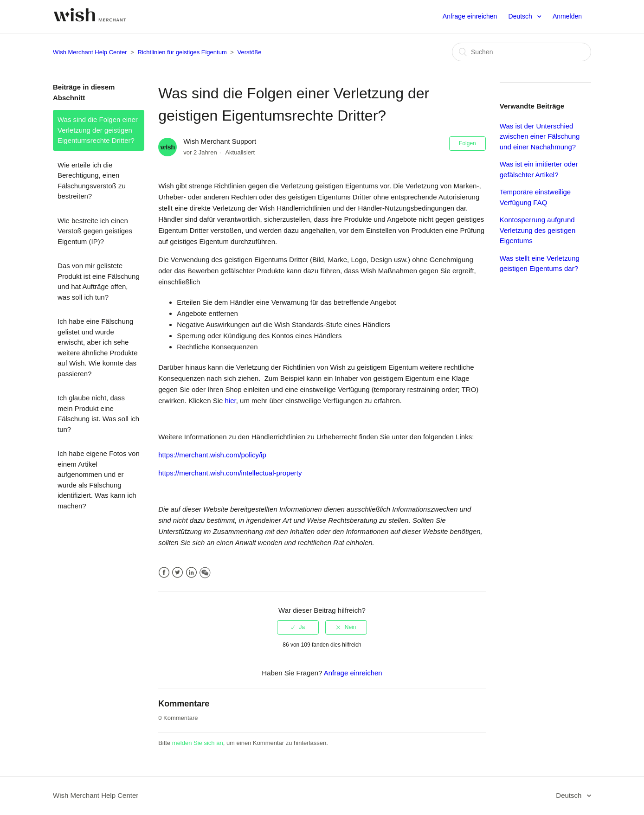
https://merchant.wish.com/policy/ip (212, 455)
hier (231, 401)
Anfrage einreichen (470, 16)
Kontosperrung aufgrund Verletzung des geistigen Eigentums (538, 230)
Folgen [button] (467, 143)
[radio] (298, 627)
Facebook (164, 573)
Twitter (177, 573)
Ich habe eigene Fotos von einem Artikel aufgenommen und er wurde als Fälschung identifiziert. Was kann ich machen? (99, 480)
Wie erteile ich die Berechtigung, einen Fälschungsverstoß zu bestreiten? (92, 181)
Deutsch (521, 16)
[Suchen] (522, 52)
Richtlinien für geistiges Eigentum (182, 52)
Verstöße (250, 52)
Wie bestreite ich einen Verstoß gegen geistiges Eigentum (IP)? (95, 231)
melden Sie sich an (198, 743)
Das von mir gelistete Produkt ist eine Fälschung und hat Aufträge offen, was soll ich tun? (99, 281)
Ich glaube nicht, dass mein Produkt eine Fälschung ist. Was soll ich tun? (98, 414)
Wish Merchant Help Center (90, 52)
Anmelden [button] (567, 16)
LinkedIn (191, 573)
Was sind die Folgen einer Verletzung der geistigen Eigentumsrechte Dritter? (98, 130)
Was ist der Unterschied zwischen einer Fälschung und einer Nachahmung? (540, 136)
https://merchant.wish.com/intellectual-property (230, 473)
